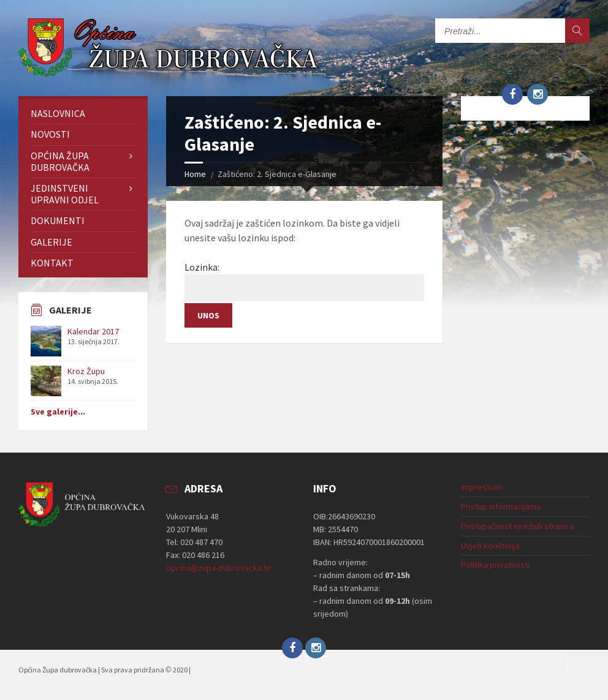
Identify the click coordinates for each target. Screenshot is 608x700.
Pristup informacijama (501, 506)
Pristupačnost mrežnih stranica (517, 526)
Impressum (481, 487)
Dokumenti (58, 220)
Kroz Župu (86, 371)
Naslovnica (58, 113)
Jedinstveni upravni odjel (65, 194)
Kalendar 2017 (93, 331)
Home (195, 174)
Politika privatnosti (495, 565)
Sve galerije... (58, 412)
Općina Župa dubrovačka (60, 161)
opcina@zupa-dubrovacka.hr (218, 568)
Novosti (50, 134)
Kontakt (52, 263)
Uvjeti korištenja (490, 546)
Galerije (51, 242)
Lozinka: (304, 281)
